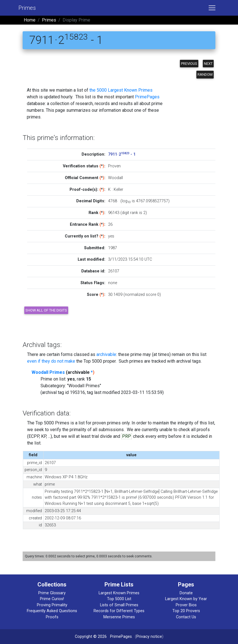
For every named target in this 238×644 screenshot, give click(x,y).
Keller (118, 190)
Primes (27, 8)
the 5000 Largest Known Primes (121, 90)
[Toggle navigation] (212, 8)
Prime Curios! (52, 599)
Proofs (52, 617)
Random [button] (205, 74)
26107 (114, 271)
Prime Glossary (52, 593)
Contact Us (186, 617)
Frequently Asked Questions (52, 611)
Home (30, 20)
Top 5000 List (119, 599)
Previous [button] (189, 64)
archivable (106, 354)
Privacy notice (149, 637)
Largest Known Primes (119, 593)
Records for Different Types (119, 611)
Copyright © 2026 (91, 637)
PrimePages (147, 97)
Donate (186, 593)
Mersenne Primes (119, 617)
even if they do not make (51, 361)
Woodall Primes (48, 372)
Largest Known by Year (186, 599)
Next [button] (208, 64)
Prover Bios (186, 605)
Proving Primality (52, 605)
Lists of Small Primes (119, 605)
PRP (127, 436)
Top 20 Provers (186, 611)
